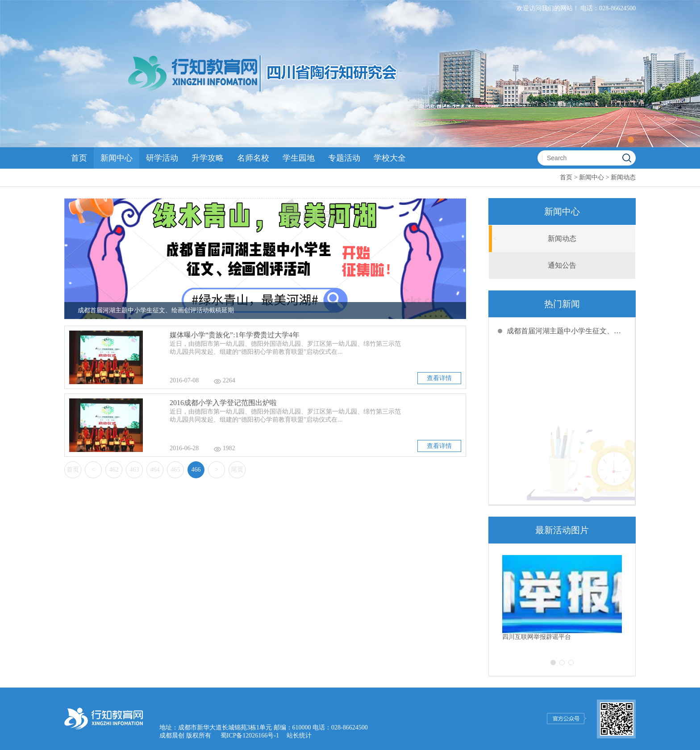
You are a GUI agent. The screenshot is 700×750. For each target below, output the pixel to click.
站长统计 (299, 735)
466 (196, 470)
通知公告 (562, 265)
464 (155, 470)
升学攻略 (208, 158)
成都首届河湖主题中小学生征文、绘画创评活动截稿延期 (567, 331)
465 (176, 470)
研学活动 (162, 158)
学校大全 (390, 158)
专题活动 (344, 158)
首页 (79, 158)
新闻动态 (623, 177)
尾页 (237, 470)
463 (135, 470)
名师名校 (253, 158)
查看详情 (439, 378)
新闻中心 (117, 158)
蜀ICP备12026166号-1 (250, 735)
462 (114, 470)
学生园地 (299, 158)
